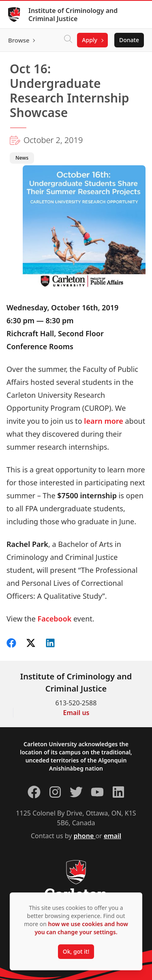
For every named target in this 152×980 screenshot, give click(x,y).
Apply (90, 40)
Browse (19, 40)
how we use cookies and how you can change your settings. (81, 928)
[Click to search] (68, 40)
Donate (129, 40)
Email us (76, 713)
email (112, 836)
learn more (104, 421)
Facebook (55, 619)
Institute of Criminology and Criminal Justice (73, 15)
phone (85, 836)
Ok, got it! (76, 951)
